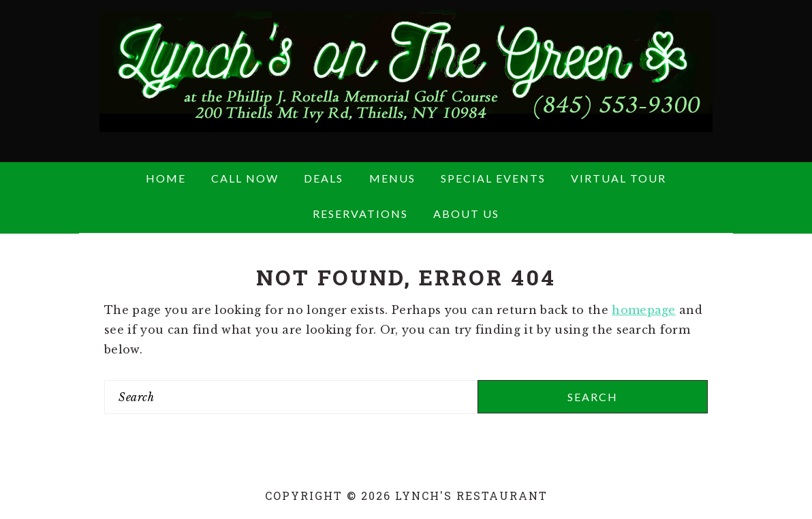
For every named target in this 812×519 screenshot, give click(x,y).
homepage (644, 310)
